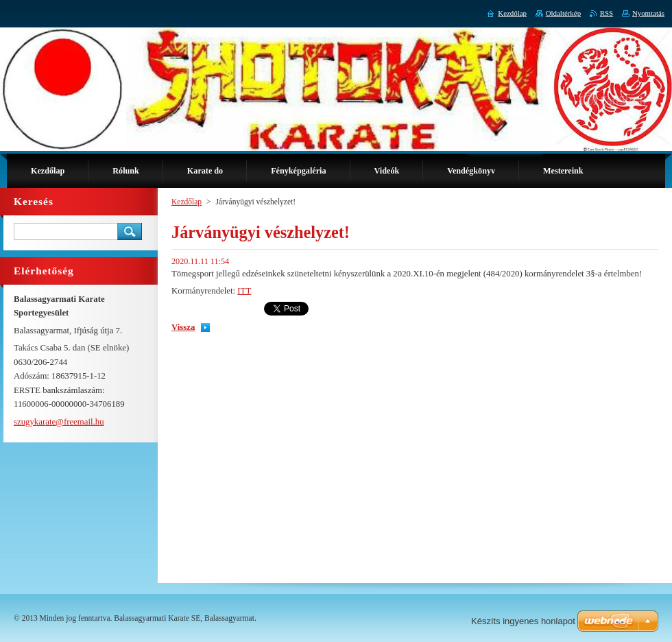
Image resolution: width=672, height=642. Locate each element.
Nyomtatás (648, 13)
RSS (607, 13)
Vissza (183, 327)
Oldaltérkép (563, 13)
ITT (244, 291)
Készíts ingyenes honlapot (523, 621)
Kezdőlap (187, 202)
